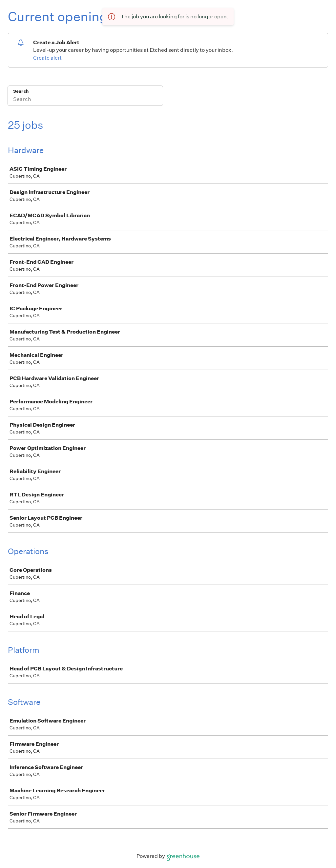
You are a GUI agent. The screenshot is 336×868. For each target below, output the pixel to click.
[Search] (85, 100)
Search (21, 91)
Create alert (47, 58)
